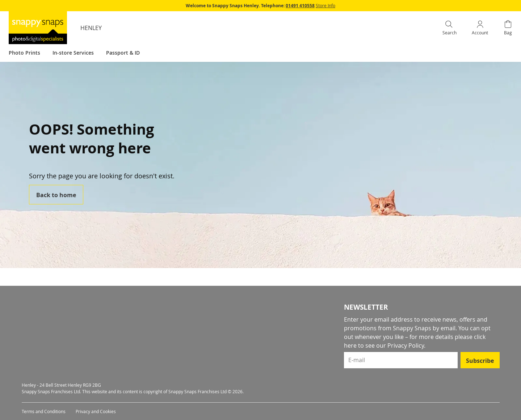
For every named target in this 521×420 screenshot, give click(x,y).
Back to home (56, 195)
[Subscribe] (480, 360)
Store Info (325, 5)
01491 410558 (300, 6)
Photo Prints (24, 53)
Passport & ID (123, 53)
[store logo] (38, 28)
